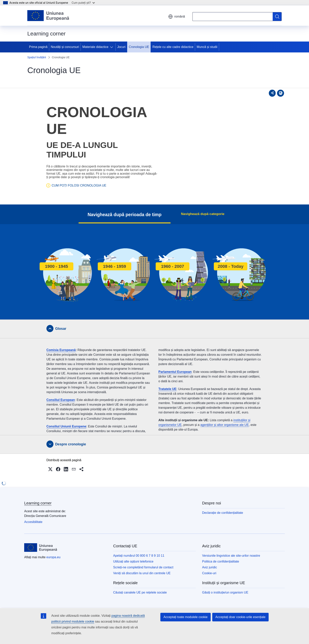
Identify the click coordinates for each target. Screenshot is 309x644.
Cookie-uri (209, 573)
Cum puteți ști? (83, 3)
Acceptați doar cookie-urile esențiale (240, 617)
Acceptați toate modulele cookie (186, 617)
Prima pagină (38, 47)
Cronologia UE (139, 47)
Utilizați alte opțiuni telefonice (133, 561)
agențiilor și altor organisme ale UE (225, 425)
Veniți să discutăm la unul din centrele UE (142, 573)
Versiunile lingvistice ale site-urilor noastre (231, 556)
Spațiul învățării (37, 57)
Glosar (61, 329)
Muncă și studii (207, 47)
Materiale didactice (95, 47)
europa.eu (53, 557)
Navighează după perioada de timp (129, 214)
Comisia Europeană (61, 350)
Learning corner (38, 503)
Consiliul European (61, 400)
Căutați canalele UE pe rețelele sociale (140, 592)
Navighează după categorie (203, 214)
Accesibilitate (33, 522)
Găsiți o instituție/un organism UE (225, 592)
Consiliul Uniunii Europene (66, 426)
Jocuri (121, 47)
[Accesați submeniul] (112, 47)
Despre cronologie (71, 444)
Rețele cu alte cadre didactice (173, 47)
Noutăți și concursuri (65, 47)
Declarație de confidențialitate (223, 513)
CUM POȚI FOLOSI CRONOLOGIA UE (79, 185)
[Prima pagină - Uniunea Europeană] (48, 16)
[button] (50, 469)
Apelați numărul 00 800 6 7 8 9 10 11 (139, 556)
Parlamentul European (175, 372)
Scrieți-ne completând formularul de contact (143, 567)
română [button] (177, 17)
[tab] (154, 329)
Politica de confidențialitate (221, 561)
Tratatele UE (167, 389)
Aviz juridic (210, 567)
